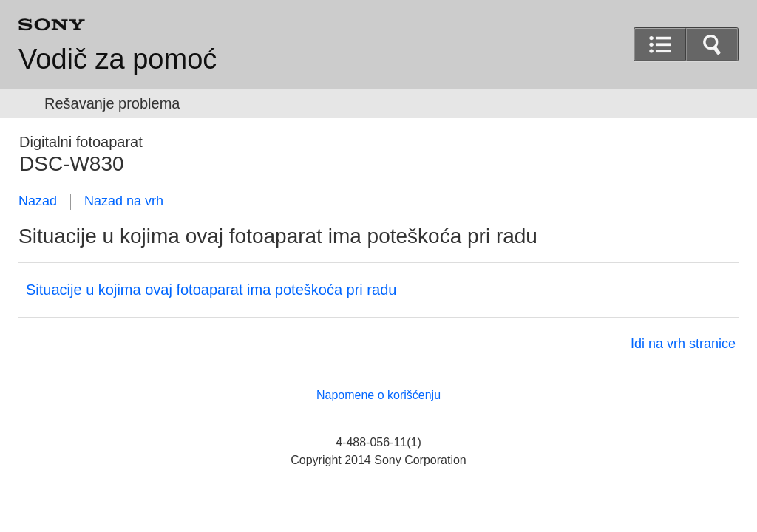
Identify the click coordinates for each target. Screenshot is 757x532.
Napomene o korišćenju (378, 395)
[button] (712, 44)
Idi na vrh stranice (683, 344)
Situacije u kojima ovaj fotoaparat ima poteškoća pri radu (211, 290)
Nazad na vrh (124, 201)
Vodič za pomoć (118, 59)
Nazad (38, 201)
